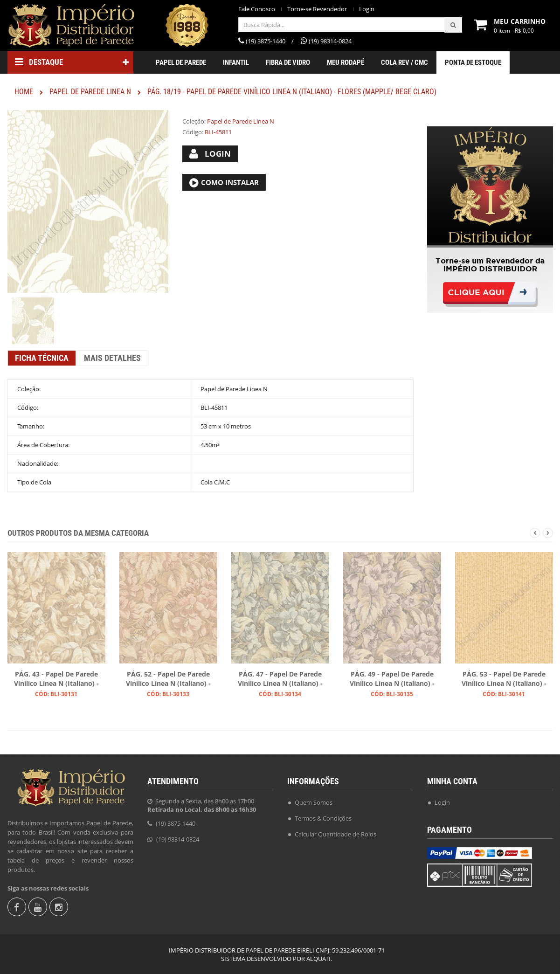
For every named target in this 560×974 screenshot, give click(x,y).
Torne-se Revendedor (317, 9)
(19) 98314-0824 (178, 837)
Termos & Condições (323, 816)
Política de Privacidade (326, 880)
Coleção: (194, 121)
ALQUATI (318, 959)
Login (367, 9)
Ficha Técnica (42, 358)
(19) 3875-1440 (176, 822)
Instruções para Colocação (331, 848)
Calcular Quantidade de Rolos (335, 832)
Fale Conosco (257, 9)
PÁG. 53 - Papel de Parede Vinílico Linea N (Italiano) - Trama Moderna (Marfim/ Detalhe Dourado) (504, 679)
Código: (193, 132)
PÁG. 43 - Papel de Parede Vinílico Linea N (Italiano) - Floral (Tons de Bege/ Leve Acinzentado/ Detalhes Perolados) (56, 679)
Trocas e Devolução (321, 864)
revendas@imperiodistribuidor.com (207, 853)
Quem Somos (314, 801)
